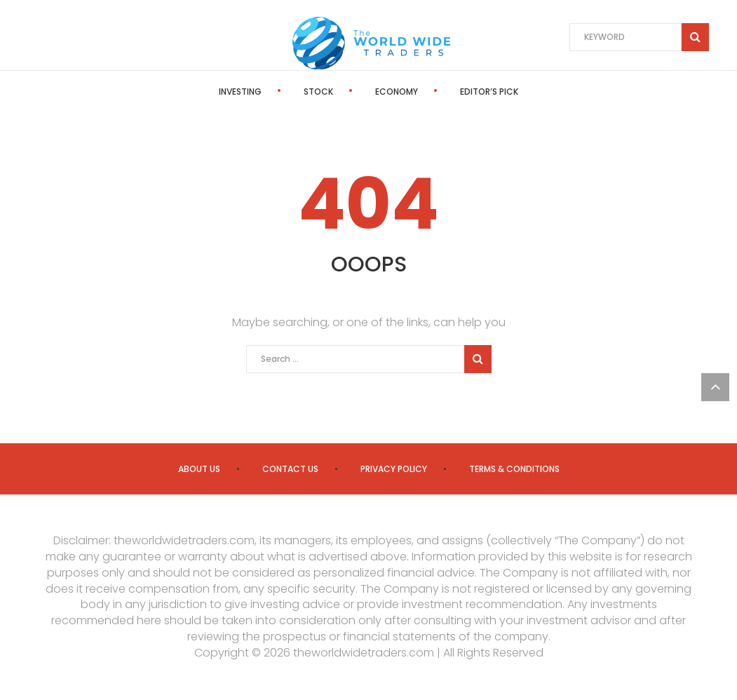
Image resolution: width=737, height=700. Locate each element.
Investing (240, 92)
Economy (397, 92)
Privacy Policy (394, 469)
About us (199, 469)
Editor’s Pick (489, 92)
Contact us (290, 469)
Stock (318, 92)
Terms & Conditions (514, 469)
